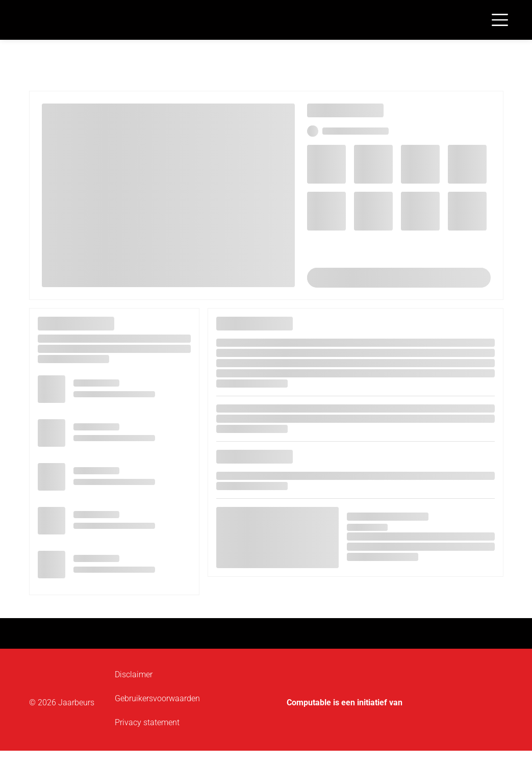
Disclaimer (134, 674)
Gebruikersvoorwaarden (157, 698)
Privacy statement (147, 722)
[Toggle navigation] (500, 20)
